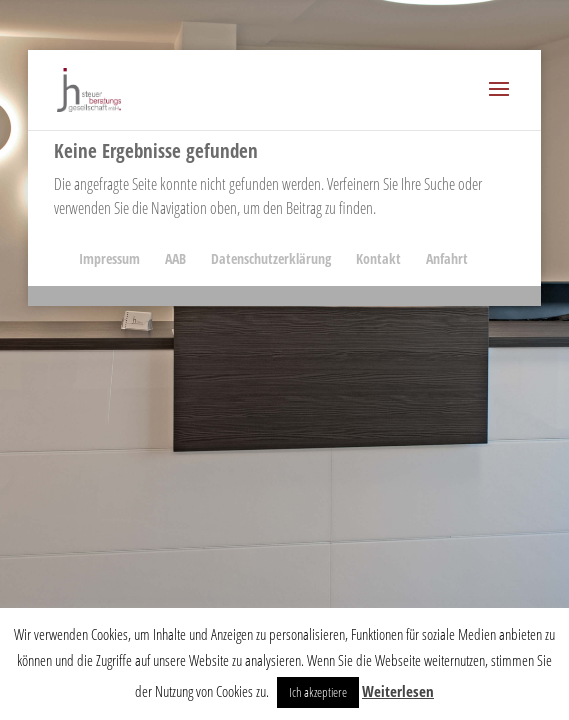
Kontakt (378, 258)
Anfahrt (447, 258)
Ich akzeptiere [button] (318, 692)
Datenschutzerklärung (271, 258)
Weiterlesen (398, 691)
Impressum (109, 258)
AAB (175, 258)
